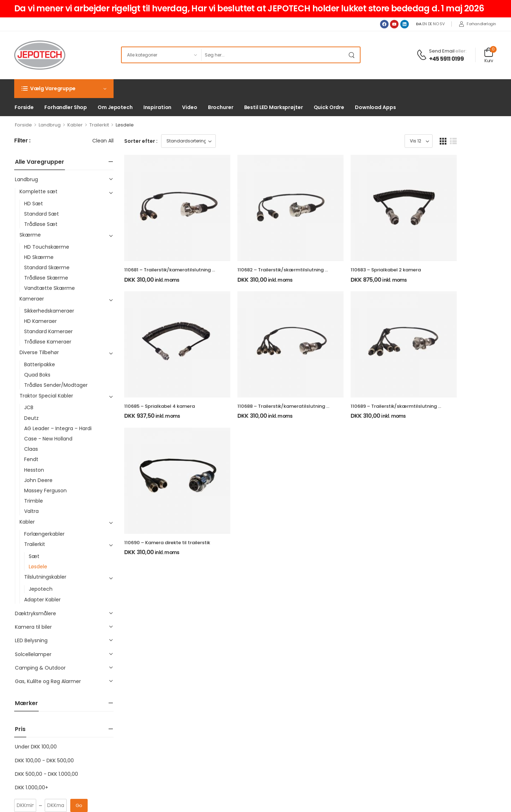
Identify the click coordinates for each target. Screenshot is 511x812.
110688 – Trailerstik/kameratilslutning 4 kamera (306, 433)
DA (419, 24)
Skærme (30, 235)
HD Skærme (39, 257)
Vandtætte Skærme (50, 288)
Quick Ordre (329, 107)
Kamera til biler (33, 627)
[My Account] (477, 24)
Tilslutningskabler (45, 577)
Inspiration (158, 107)
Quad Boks (37, 375)
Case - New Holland (48, 439)
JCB (29, 407)
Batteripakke (40, 364)
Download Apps (375, 107)
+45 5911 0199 (447, 59)
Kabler (75, 125)
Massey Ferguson (45, 491)
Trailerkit (99, 125)
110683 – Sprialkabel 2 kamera (412, 283)
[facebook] (20, 758)
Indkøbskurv (300, 714)
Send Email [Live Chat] (442, 51)
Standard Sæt (42, 214)
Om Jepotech (115, 107)
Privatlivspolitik (194, 714)
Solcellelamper (33, 654)
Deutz (31, 418)
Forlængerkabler (44, 534)
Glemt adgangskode (311, 725)
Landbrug (50, 125)
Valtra (31, 511)
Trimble (34, 501)
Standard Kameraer (48, 331)
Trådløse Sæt (41, 224)
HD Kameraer (40, 321)
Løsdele (38, 567)
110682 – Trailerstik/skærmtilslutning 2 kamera (306, 283)
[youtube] (35, 758)
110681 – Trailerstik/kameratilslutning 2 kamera (179, 283)
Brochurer (221, 107)
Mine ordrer (300, 703)
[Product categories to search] (161, 55)
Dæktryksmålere (35, 613)
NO (436, 24)
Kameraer (32, 299)
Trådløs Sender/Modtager (56, 385)
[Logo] (40, 55)
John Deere (38, 480)
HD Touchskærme (47, 247)
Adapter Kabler (42, 600)
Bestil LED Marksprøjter (274, 107)
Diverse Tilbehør (39, 352)
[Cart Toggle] (489, 55)
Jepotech (41, 589)
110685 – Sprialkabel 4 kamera (160, 433)
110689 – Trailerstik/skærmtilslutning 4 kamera (432, 433)
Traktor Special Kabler (46, 396)
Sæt (34, 556)
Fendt (31, 459)
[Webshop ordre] (188, 141)
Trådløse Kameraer (48, 342)
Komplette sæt (39, 191)
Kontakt (186, 735)
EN (425, 24)
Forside (24, 107)
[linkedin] (50, 758)
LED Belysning (31, 640)
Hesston (34, 470)
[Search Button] (353, 55)
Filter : (22, 141)
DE (430, 24)
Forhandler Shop (66, 107)
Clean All (103, 141)
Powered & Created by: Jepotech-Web (437, 797)
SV (442, 24)
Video (189, 107)
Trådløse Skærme (46, 278)
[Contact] (423, 55)
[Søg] (273, 55)
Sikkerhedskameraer (49, 311)
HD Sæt (34, 204)
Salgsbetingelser (197, 725)
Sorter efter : (141, 141)
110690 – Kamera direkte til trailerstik (167, 583)
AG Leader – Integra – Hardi (58, 428)
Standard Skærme (47, 267)
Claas (31, 449)
